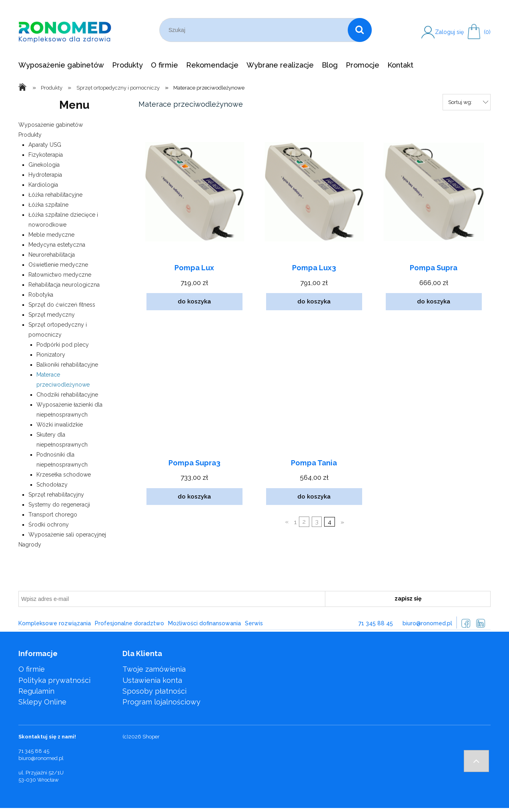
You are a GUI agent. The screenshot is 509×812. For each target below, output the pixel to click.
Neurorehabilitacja (52, 255)
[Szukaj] (360, 30)
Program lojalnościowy (161, 702)
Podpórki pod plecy (63, 345)
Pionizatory (51, 355)
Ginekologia (44, 165)
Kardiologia (43, 185)
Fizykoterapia (46, 155)
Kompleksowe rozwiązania (55, 623)
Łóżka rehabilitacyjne (55, 195)
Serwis (254, 623)
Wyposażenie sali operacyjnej (67, 535)
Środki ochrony (49, 525)
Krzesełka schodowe (64, 475)
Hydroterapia (45, 175)
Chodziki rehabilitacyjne (67, 395)
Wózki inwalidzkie (60, 425)
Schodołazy (52, 485)
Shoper (151, 737)
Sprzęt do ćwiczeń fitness (62, 305)
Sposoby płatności (154, 691)
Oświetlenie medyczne (58, 265)
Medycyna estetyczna (57, 245)
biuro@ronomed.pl (427, 623)
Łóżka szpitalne (48, 205)
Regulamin (36, 691)
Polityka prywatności (54, 680)
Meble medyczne (51, 235)
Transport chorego (53, 515)
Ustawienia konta (152, 680)
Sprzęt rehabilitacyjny (56, 495)
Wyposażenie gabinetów (51, 125)
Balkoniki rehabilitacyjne (67, 365)
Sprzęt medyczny (52, 315)
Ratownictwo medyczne (60, 275)
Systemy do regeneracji (59, 505)
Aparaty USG (45, 145)
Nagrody (30, 545)
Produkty (30, 135)
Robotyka (41, 295)
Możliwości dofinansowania (204, 623)
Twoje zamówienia (154, 669)
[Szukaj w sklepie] (255, 30)
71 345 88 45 (376, 623)
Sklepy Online (42, 702)
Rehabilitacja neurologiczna (64, 285)
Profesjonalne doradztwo (129, 623)
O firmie (32, 669)
